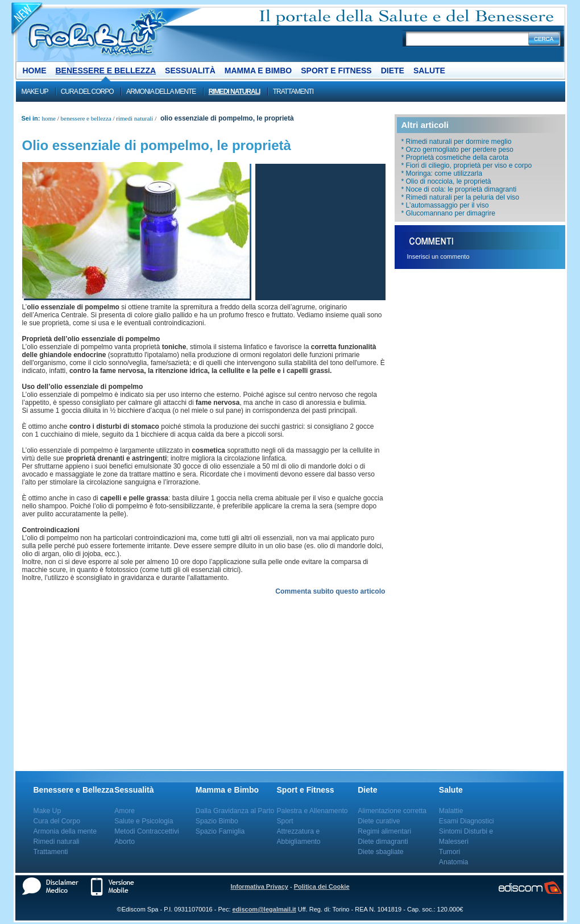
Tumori (449, 852)
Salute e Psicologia (144, 821)
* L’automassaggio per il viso (445, 205)
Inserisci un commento (438, 256)
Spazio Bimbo (217, 821)
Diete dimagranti (383, 842)
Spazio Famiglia (220, 831)
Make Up (35, 92)
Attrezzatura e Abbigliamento (299, 836)
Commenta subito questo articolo (330, 591)
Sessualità (190, 71)
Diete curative (379, 821)
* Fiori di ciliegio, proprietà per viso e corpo (467, 165)
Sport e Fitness (336, 71)
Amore (125, 811)
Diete (393, 71)
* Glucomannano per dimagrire (449, 213)
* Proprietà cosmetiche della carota (455, 158)
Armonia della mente (161, 92)
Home (35, 71)
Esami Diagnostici (467, 821)
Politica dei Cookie (322, 886)
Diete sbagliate (380, 852)
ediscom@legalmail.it (264, 909)
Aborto (125, 842)
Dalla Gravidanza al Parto (235, 811)
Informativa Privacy (259, 886)
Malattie (451, 811)
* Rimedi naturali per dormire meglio (457, 142)
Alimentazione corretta (392, 811)
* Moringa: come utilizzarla (442, 173)
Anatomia (453, 862)
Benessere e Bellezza (106, 71)
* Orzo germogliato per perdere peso (457, 150)
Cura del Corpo (87, 92)
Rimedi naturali (235, 92)
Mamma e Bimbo (258, 71)
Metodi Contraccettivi (147, 831)
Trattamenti (293, 92)
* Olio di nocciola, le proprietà (446, 181)
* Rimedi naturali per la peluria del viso (460, 197)
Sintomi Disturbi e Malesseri (466, 836)
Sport (285, 821)
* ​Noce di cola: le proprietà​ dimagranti (459, 189)
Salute (429, 71)
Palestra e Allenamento (312, 811)
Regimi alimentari (384, 831)
